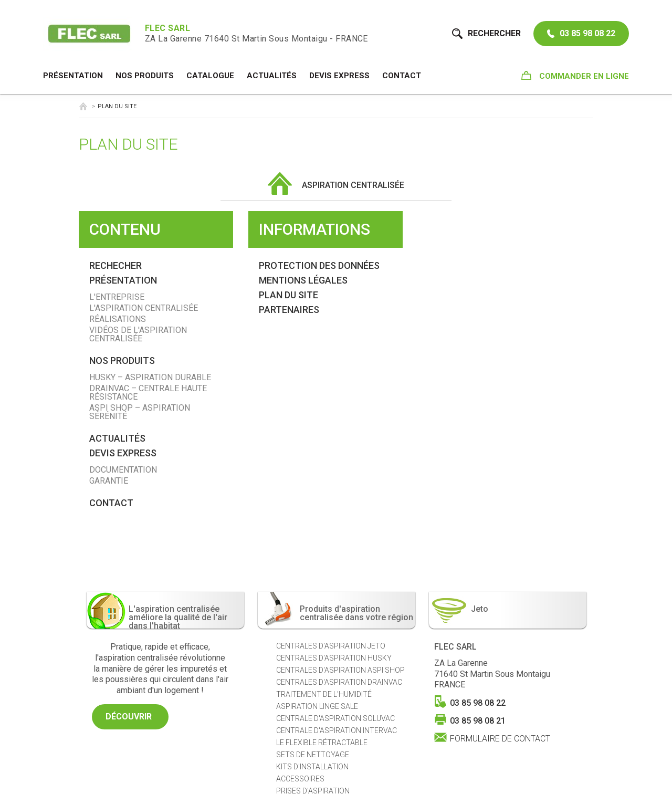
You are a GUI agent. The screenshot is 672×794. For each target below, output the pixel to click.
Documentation (123, 470)
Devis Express (339, 76)
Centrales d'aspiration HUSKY (334, 658)
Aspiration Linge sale (317, 706)
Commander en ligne (575, 76)
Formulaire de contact (500, 738)
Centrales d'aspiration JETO (331, 646)
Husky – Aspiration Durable (150, 377)
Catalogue (210, 76)
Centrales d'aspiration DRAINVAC (339, 682)
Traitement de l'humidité (324, 694)
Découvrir (130, 717)
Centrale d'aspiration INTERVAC (337, 730)
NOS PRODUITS (145, 76)
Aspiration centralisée (336, 185)
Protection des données (319, 265)
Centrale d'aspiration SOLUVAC (335, 718)
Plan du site (288, 295)
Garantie (109, 481)
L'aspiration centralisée (144, 308)
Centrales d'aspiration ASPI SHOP (340, 670)
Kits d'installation (312, 767)
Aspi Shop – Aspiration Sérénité (140, 412)
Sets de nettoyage (313, 755)
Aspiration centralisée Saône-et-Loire (83, 106)
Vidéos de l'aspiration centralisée (138, 334)
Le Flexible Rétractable (322, 743)
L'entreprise (117, 297)
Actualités (272, 76)
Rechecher (115, 265)
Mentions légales (303, 280)
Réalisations (118, 319)
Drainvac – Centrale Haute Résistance (148, 393)
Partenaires (289, 310)
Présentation (73, 76)
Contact (402, 76)
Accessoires (300, 779)
